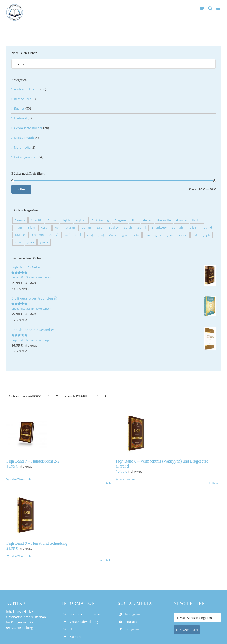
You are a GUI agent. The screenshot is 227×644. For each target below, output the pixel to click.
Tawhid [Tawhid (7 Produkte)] (20, 235)
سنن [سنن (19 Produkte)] (158, 235)
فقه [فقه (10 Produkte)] (195, 235)
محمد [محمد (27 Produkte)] (18, 242)
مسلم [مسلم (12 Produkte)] (31, 242)
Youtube (131, 622)
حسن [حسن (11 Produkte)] (125, 235)
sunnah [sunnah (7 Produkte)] (177, 228)
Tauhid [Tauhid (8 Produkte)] (207, 228)
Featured (20, 118)
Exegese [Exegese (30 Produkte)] (120, 220)
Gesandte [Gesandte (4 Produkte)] (164, 220)
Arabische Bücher (27, 89)
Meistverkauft (24, 138)
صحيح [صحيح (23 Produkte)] (170, 235)
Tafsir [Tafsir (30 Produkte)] (192, 228)
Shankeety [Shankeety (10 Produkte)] (159, 228)
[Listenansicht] (114, 396)
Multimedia (22, 147)
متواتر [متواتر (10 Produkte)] (207, 235)
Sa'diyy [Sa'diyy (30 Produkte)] (114, 228)
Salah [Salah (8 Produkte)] (128, 228)
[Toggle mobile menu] (219, 8)
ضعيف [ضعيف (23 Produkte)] (183, 235)
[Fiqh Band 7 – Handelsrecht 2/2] (59, 433)
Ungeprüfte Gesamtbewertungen (31, 277)
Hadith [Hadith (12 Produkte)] (197, 220)
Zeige (76, 396)
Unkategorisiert (25, 157)
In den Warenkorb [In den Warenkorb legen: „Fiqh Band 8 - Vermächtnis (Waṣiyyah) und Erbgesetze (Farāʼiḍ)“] (129, 479)
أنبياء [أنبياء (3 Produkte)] (78, 235)
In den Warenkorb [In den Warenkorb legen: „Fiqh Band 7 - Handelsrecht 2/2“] (20, 479)
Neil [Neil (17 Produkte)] (58, 228)
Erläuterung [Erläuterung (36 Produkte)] (100, 220)
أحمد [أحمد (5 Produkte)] (67, 235)
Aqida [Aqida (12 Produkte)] (66, 220)
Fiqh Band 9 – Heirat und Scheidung (37, 543)
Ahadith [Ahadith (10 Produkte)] (36, 220)
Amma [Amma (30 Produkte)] (52, 220)
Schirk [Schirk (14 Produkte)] (142, 228)
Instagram (133, 614)
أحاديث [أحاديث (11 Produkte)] (54, 235)
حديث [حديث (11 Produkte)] (113, 235)
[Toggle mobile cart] (202, 8)
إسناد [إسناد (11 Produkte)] (90, 235)
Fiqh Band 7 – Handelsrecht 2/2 (33, 461)
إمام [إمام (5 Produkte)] (101, 235)
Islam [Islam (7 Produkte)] (31, 228)
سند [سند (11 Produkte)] (147, 235)
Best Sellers (22, 99)
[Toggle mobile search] (210, 8)
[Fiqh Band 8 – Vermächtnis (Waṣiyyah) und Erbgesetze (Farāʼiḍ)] (168, 433)
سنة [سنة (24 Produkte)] (137, 235)
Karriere (75, 637)
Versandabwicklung (84, 622)
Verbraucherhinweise (85, 614)
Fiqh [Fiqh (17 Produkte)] (135, 220)
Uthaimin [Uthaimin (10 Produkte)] (37, 235)
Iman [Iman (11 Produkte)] (18, 228)
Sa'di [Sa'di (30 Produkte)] (100, 228)
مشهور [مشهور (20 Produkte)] (44, 242)
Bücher (19, 108)
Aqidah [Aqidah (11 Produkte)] (81, 220)
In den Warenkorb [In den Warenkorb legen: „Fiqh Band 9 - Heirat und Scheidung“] (20, 556)
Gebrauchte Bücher (28, 128)
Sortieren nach (25, 396)
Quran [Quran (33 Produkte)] (70, 228)
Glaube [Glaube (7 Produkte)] (181, 220)
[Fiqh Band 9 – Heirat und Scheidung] (59, 515)
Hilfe (73, 629)
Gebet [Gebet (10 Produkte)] (147, 220)
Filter (21, 189)
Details (107, 483)
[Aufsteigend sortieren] (57, 396)
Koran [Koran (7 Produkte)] (45, 228)
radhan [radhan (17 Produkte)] (86, 228)
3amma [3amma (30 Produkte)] (20, 220)
